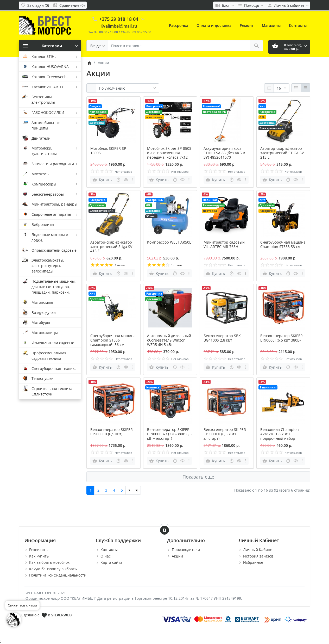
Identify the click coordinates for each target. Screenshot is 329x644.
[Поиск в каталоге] (179, 46)
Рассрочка (179, 25)
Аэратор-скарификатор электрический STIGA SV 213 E (282, 153)
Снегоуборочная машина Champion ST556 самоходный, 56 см (113, 340)
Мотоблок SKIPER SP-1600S (109, 151)
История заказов (258, 556)
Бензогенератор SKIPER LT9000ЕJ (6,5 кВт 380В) (281, 338)
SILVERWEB (61, 615)
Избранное (253, 562)
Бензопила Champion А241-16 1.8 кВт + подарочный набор (280, 434)
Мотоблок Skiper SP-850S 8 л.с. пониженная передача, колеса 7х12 (169, 153)
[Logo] (45, 25)
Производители (186, 550)
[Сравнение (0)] (69, 5)
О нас (106, 556)
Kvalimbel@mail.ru (119, 26)
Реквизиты (39, 550)
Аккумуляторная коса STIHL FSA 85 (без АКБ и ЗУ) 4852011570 (224, 153)
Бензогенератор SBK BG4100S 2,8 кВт (222, 338)
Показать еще (198, 477)
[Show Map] (164, 530)
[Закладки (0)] (35, 5)
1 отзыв (120, 265)
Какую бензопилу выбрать (53, 569)
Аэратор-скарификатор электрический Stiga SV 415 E (111, 247)
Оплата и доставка (214, 25)
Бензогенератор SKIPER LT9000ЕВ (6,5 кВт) (112, 432)
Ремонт (247, 25)
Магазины (271, 25)
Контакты (298, 25)
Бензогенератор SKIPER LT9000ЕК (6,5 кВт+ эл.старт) (225, 434)
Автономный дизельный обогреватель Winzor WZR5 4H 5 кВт (169, 340)
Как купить (39, 556)
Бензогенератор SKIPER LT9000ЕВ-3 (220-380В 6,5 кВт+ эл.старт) (169, 434)
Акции (177, 556)
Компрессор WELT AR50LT (170, 242)
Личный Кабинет (259, 550)
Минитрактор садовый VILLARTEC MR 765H (224, 244)
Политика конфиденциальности (58, 575)
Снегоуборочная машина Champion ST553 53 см (283, 244)
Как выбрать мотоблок (49, 562)
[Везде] (97, 46)
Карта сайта (111, 562)
